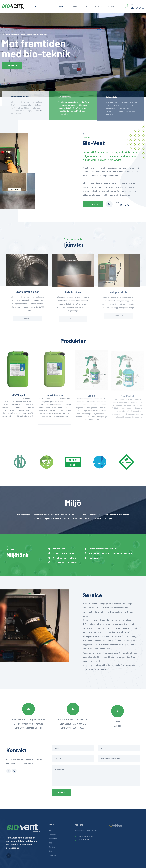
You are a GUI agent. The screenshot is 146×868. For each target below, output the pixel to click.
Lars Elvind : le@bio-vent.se (29, 728)
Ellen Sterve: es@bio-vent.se (29, 724)
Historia (93, 204)
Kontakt (111, 6)
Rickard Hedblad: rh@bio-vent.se (29, 719)
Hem (37, 6)
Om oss (48, 6)
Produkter (75, 6)
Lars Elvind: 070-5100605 (73, 728)
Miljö (87, 6)
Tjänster (61, 6)
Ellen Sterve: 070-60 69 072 (73, 724)
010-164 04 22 (137, 8)
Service (98, 6)
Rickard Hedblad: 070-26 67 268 (73, 719)
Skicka (62, 792)
